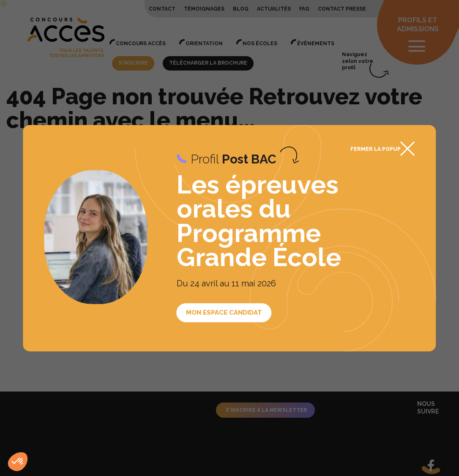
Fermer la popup (376, 149)
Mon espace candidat (224, 313)
